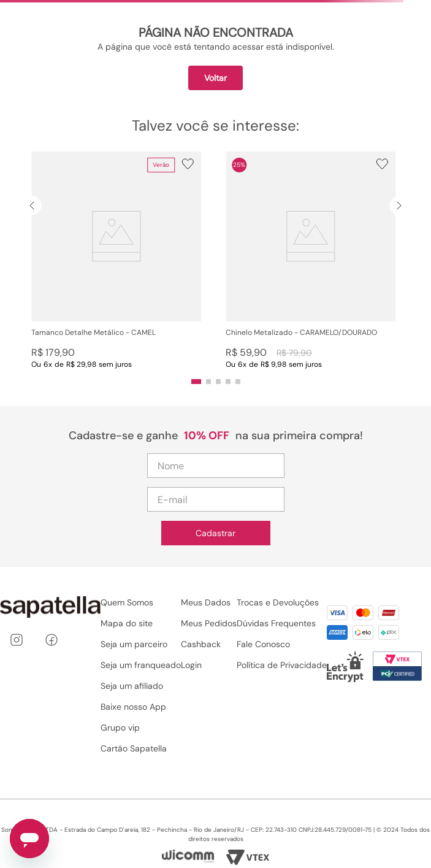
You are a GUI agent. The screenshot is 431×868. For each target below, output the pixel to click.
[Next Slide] (399, 205)
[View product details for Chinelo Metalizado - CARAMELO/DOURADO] (311, 260)
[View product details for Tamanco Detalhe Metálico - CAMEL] (116, 260)
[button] (116, 260)
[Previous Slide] (32, 205)
